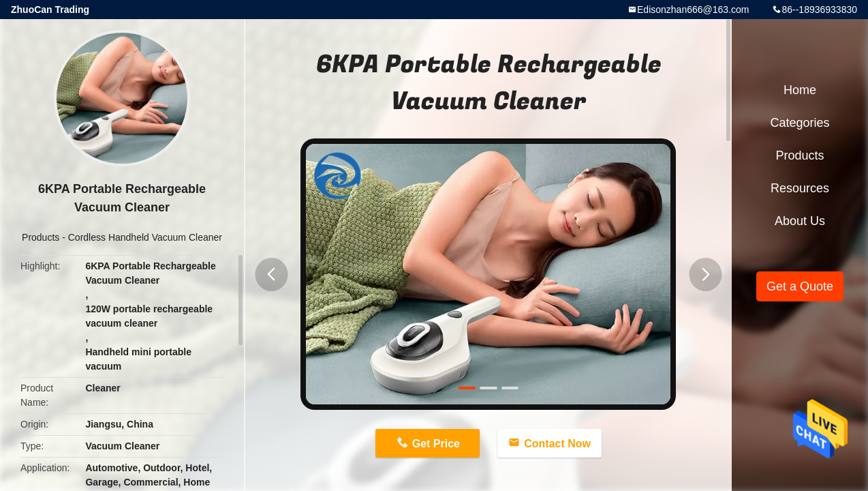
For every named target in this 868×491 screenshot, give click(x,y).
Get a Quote (800, 286)
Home (800, 90)
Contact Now (557, 444)
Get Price (436, 444)
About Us (800, 221)
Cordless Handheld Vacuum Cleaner (145, 237)
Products (41, 237)
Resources (800, 188)
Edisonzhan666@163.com (693, 10)
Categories (800, 123)
